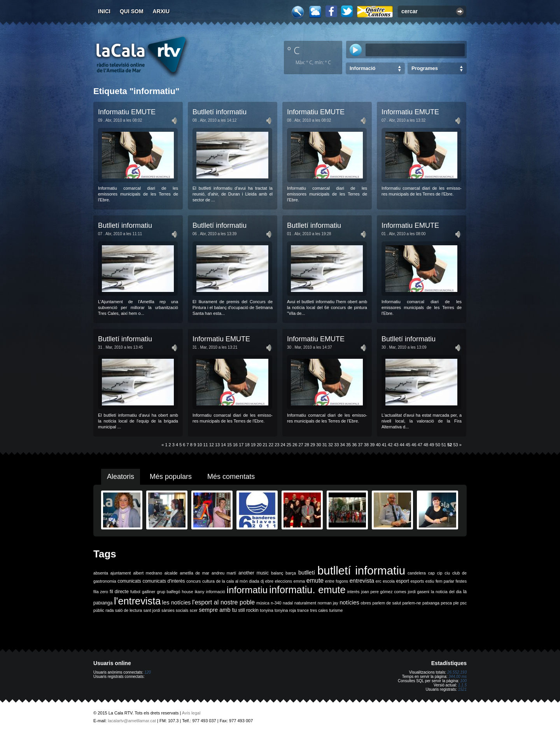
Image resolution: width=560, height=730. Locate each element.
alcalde (171, 573)
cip (440, 573)
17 (241, 445)
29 (313, 445)
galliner (149, 592)
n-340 (276, 603)
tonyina (266, 610)
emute (315, 581)
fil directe (119, 592)
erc (379, 581)
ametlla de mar (194, 573)
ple (456, 603)
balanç (277, 573)
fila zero (101, 592)
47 (420, 445)
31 (325, 445)
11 (205, 445)
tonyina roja (285, 610)
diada (254, 581)
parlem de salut (387, 603)
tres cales (319, 610)
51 (444, 445)
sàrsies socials (175, 610)
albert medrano (148, 573)
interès (353, 592)
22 (271, 445)
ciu (447, 573)
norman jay (328, 603)
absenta (101, 573)
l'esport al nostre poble (223, 602)
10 (199, 445)
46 (414, 445)
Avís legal (191, 713)
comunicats (129, 581)
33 (336, 445)
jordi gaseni (419, 592)
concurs (193, 581)
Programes (425, 68)
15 (229, 445)
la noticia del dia (446, 592)
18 (247, 445)
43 (396, 445)
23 (277, 445)
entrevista (362, 581)
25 (289, 445)
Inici (104, 11)
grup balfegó (168, 592)
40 (378, 445)
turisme (336, 610)
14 (223, 445)
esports (417, 581)
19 (253, 445)
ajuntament (121, 573)
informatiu (247, 590)
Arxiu (161, 11)
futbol (135, 592)
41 (384, 445)
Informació (362, 68)
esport (402, 581)
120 (148, 672)
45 (408, 445)
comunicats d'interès (164, 581)
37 (360, 445)
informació (216, 592)
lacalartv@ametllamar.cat (132, 721)
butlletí (307, 573)
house (188, 592)
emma (299, 581)
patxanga (431, 603)
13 (217, 445)
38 (366, 445)
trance (303, 610)
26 (295, 445)
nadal (288, 603)
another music (254, 573)
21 (265, 445)
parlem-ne (412, 603)
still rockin (248, 610)
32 (331, 445)
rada (109, 610)
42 (390, 445)
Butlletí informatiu (220, 112)
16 (235, 445)
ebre (269, 581)
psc (463, 603)
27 (301, 445)
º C (294, 50)
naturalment (305, 603)
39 (372, 445)
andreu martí (224, 573)
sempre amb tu (218, 610)
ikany (200, 592)
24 (283, 445)
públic (99, 610)
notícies (349, 603)
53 (456, 445)
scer (194, 610)
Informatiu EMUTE (127, 112)
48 (426, 445)
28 (307, 445)
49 (432, 445)
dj (262, 581)
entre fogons (337, 581)
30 (318, 445)
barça (291, 573)
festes (461, 581)
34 (343, 445)
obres (366, 603)
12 (212, 445)
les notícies (177, 603)
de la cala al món (232, 581)
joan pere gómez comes (384, 592)
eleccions (283, 581)
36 (354, 445)
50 (438, 445)
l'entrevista (137, 601)
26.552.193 (457, 672)
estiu (430, 581)
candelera (417, 573)
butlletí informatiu (361, 570)
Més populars (171, 477)
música (263, 603)
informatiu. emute (307, 590)
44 (402, 445)
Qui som (132, 11)
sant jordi (152, 610)
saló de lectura (129, 610)
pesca (446, 603)
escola (389, 581)
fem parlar (445, 581)
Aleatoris (121, 477)
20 (259, 445)
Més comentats (231, 477)
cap (431, 573)
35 (348, 445)
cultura (208, 581)
